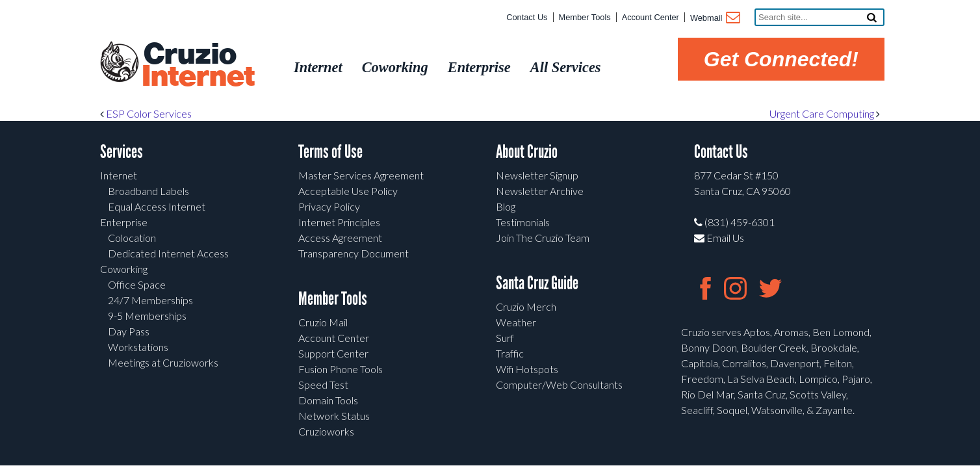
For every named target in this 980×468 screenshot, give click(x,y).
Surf (505, 338)
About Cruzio (527, 152)
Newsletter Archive (540, 191)
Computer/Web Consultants (559, 384)
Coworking (124, 269)
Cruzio (198, 66)
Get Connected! (781, 59)
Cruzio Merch (526, 306)
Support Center (333, 353)
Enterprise (124, 222)
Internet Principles (339, 222)
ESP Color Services (146, 113)
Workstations (138, 347)
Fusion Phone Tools (341, 369)
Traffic (510, 353)
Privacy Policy (329, 206)
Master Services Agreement (361, 175)
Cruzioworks (326, 431)
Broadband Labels (148, 191)
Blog (506, 206)
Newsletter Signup (537, 175)
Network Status (334, 416)
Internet (119, 175)
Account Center (651, 17)
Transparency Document (354, 253)
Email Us (719, 238)
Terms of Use (330, 152)
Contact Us (527, 17)
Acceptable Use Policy (348, 191)
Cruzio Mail (323, 322)
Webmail (715, 19)
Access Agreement (340, 238)
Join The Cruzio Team (543, 238)
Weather (516, 322)
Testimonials (523, 222)
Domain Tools (328, 400)
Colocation (132, 238)
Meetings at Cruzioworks (163, 362)
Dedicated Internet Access (168, 253)
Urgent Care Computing (825, 113)
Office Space (137, 284)
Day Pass (129, 331)
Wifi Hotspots (527, 369)
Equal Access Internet (157, 206)
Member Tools (585, 17)
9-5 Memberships (147, 316)
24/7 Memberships (150, 300)
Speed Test (323, 384)
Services (122, 152)
